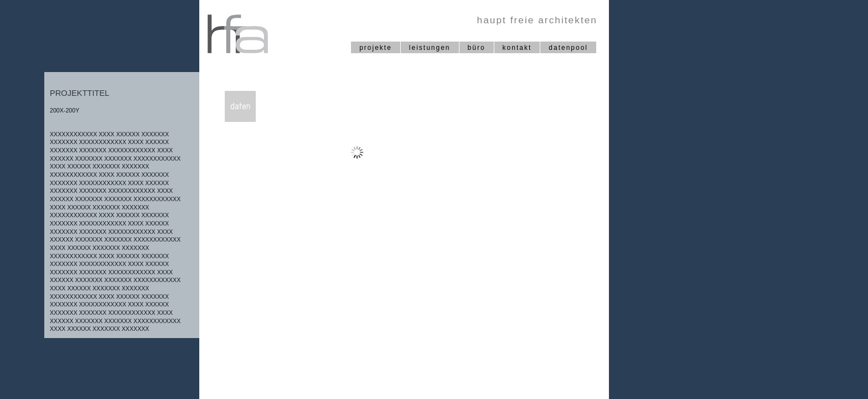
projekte (376, 48)
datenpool (568, 48)
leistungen (430, 48)
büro (477, 48)
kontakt (517, 48)
